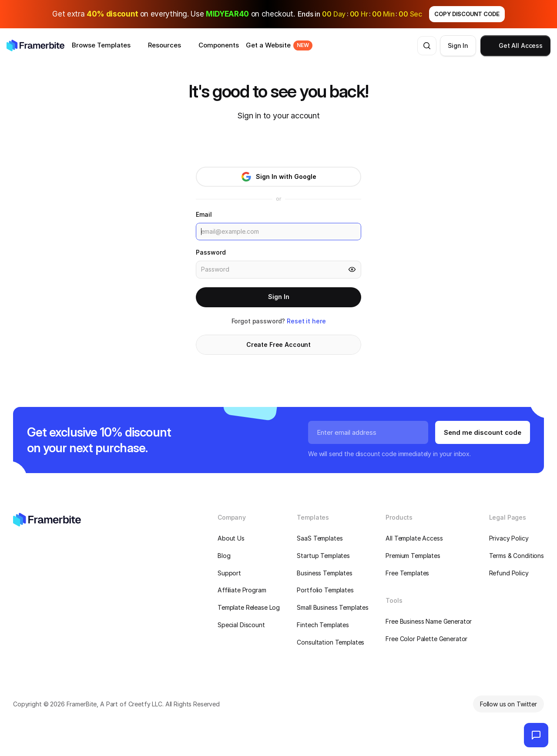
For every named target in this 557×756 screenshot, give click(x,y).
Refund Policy (509, 573)
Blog (224, 556)
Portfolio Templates (325, 590)
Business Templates (324, 573)
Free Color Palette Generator (426, 639)
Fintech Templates (323, 625)
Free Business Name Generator (429, 621)
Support (229, 573)
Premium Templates (413, 556)
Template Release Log (249, 607)
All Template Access (414, 538)
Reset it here (306, 321)
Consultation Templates (331, 642)
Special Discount (241, 625)
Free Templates (407, 573)
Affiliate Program (242, 590)
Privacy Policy (509, 538)
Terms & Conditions (517, 556)
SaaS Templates (320, 538)
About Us (231, 538)
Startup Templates (323, 556)
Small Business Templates (333, 607)
